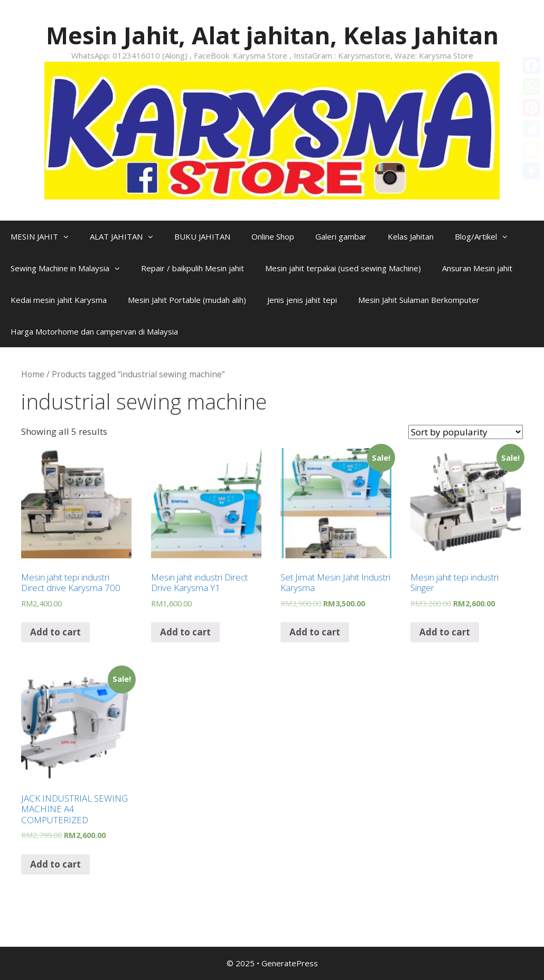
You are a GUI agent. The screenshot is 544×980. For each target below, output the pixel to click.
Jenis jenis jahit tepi (302, 300)
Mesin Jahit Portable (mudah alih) (187, 300)
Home (33, 374)
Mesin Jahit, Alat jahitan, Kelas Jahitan (272, 35)
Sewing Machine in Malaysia (71, 268)
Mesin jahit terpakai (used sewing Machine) (343, 268)
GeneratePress (290, 963)
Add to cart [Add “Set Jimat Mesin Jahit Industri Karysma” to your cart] (315, 632)
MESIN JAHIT (45, 236)
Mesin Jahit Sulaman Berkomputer (419, 300)
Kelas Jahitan (411, 236)
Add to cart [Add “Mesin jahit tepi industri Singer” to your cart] (445, 632)
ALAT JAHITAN (127, 236)
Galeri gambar (341, 236)
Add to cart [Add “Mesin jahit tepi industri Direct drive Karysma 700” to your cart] (55, 632)
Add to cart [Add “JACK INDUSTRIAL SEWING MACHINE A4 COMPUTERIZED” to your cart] (55, 864)
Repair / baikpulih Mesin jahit (193, 268)
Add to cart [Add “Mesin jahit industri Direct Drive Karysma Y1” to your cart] (185, 632)
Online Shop (273, 236)
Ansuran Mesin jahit (477, 268)
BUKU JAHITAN (202, 236)
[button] (69, 236)
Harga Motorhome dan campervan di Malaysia (94, 331)
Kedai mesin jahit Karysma (59, 300)
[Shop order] (466, 432)
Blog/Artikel (486, 236)
